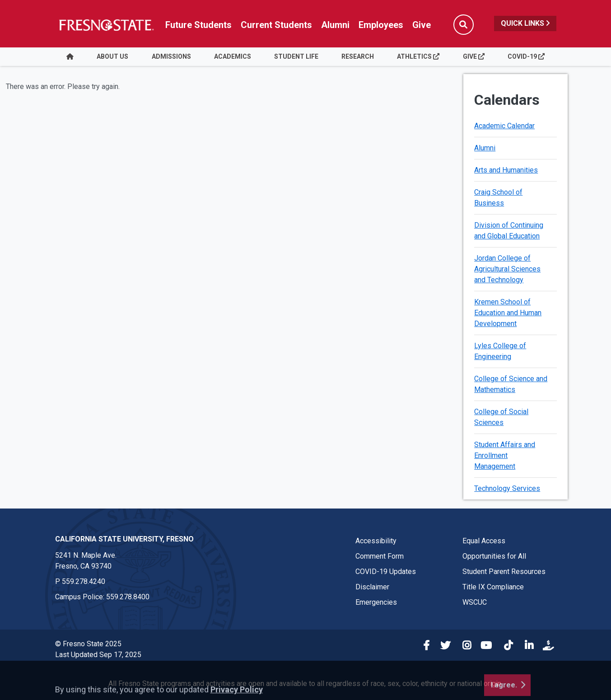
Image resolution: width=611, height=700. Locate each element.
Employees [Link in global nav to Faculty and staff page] (381, 25)
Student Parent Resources (504, 572)
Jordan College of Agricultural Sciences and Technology (507, 269)
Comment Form (380, 556)
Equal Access (484, 541)
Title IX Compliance (493, 587)
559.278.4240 (84, 581)
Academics (233, 56)
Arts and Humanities (506, 170)
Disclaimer (372, 587)
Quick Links (525, 23)
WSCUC (475, 602)
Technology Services (507, 488)
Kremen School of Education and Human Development (508, 313)
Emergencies (376, 602)
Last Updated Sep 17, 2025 (98, 655)
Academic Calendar (504, 126)
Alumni (485, 148)
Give (474, 56)
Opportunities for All (494, 556)
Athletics (418, 56)
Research (358, 56)
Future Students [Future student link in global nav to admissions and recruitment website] (198, 25)
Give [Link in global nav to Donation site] (422, 25)
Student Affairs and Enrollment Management (505, 455)
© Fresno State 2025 (88, 644)
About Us (112, 56)
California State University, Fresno (124, 539)
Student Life (296, 56)
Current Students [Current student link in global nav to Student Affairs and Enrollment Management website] (276, 25)
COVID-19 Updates (386, 572)
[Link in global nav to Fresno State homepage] (106, 25)
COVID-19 (526, 56)
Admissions (171, 56)
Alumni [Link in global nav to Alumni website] (335, 25)
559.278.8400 (128, 597)
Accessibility (376, 541)
